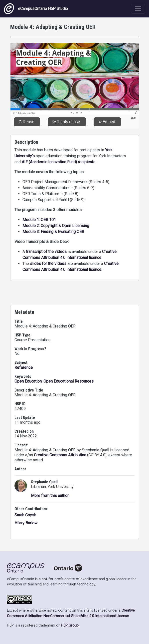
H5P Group (70, 625)
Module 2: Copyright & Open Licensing (56, 226)
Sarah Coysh (25, 515)
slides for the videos (48, 264)
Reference (24, 367)
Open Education (28, 381)
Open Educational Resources (69, 381)
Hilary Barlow (26, 523)
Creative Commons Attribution (60, 455)
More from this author (50, 496)
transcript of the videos (46, 252)
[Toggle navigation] (138, 9)
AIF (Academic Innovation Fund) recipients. (59, 162)
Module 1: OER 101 (39, 220)
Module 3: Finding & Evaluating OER (53, 232)
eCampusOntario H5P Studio (36, 9)
